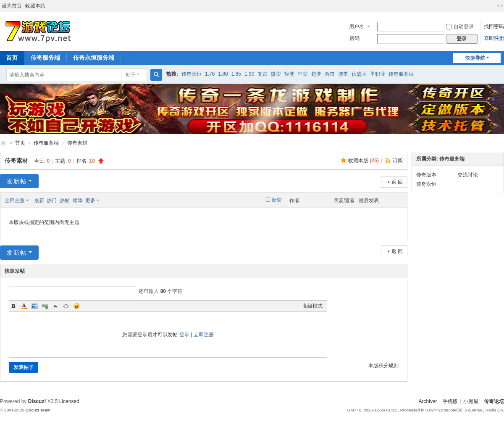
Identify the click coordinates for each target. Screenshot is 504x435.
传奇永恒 (192, 74)
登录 (184, 335)
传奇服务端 (45, 58)
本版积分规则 (383, 366)
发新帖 (17, 181)
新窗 (277, 200)
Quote (55, 306)
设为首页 (12, 6)
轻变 (289, 74)
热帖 (65, 200)
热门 (52, 200)
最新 (39, 200)
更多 (90, 200)
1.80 (223, 74)
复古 (262, 74)
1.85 (236, 74)
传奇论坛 (494, 401)
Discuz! (37, 401)
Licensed (69, 401)
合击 (330, 74)
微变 (276, 74)
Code (66, 306)
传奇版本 (426, 175)
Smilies (76, 306)
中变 (303, 74)
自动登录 (460, 26)
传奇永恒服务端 (94, 58)
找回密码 (494, 26)
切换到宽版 (500, 6)
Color (24, 306)
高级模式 (312, 306)
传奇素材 (77, 143)
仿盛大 (359, 74)
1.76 (210, 74)
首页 (20, 143)
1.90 (249, 74)
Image (34, 306)
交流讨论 (468, 175)
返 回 (397, 182)
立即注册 (494, 38)
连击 (343, 74)
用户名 (357, 26)
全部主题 (15, 200)
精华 (78, 200)
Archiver (428, 401)
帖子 (131, 75)
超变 (316, 74)
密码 (354, 38)
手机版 (450, 401)
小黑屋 (471, 401)
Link (45, 306)
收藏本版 (364, 161)
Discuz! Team (38, 410)
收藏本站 (35, 6)
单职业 (378, 74)
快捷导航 (475, 58)
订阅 (398, 161)
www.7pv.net (3, 143)
